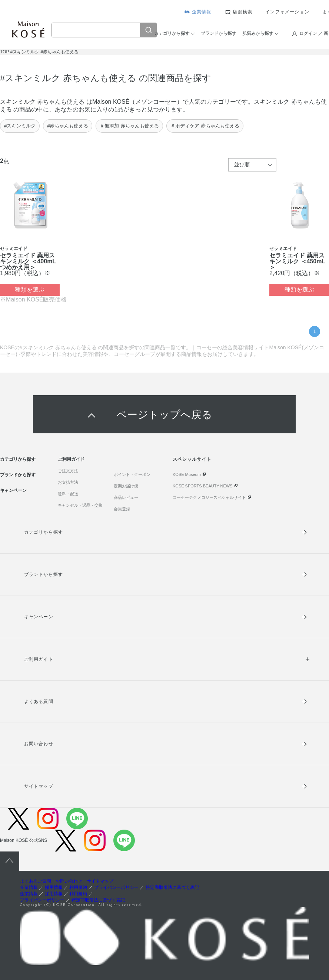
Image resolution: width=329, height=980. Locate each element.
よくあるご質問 (36, 881)
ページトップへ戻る (164, 414)
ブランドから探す (219, 33)
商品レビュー (126, 497)
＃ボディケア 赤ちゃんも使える (205, 126)
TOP (4, 52)
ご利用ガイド (71, 459)
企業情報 (202, 12)
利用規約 (78, 887)
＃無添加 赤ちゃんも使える (129, 126)
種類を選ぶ (30, 289)
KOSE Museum (187, 474)
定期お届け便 (126, 486)
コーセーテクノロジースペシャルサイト (209, 497)
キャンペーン (13, 490)
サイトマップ (39, 786)
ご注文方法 (68, 471)
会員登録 (122, 509)
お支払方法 (68, 482)
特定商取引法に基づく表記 (172, 887)
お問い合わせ (39, 744)
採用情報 (54, 887)
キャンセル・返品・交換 (80, 505)
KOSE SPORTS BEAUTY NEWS (203, 486)
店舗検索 (242, 12)
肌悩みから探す (258, 33)
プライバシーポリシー (116, 887)
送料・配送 (68, 494)
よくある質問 (39, 701)
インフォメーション (287, 12)
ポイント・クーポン (132, 474)
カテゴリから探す (172, 33)
